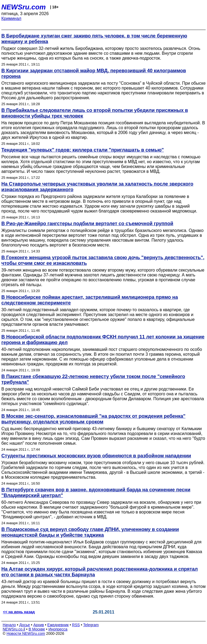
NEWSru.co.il (14, 629)
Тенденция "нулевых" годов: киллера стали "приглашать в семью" (83, 150)
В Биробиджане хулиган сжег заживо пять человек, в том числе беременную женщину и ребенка (94, 39)
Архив (39, 625)
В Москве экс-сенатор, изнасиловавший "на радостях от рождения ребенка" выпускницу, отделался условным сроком (93, 419)
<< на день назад (19, 612)
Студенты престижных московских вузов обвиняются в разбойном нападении (96, 456)
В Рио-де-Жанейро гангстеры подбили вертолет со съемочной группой (87, 224)
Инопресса (58, 629)
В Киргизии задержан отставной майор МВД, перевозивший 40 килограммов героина (94, 73)
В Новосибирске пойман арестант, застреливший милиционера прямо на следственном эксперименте (90, 300)
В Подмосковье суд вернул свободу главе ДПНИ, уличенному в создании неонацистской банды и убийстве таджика (90, 532)
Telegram (91, 625)
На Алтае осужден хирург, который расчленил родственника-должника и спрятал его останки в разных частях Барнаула (100, 572)
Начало (9, 625)
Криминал (11, 18)
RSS (76, 625)
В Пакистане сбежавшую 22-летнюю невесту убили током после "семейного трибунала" (93, 379)
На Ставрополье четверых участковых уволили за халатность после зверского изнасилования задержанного (97, 187)
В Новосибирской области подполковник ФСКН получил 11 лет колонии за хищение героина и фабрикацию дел (103, 340)
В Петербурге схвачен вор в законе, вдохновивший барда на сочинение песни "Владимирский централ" (96, 493)
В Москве (37, 629)
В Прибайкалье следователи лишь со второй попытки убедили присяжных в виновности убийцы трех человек (95, 113)
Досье (25, 625)
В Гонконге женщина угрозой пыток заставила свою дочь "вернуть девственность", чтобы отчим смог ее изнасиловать (103, 260)
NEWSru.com (24, 7)
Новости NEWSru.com (26, 633)
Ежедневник (58, 625)
